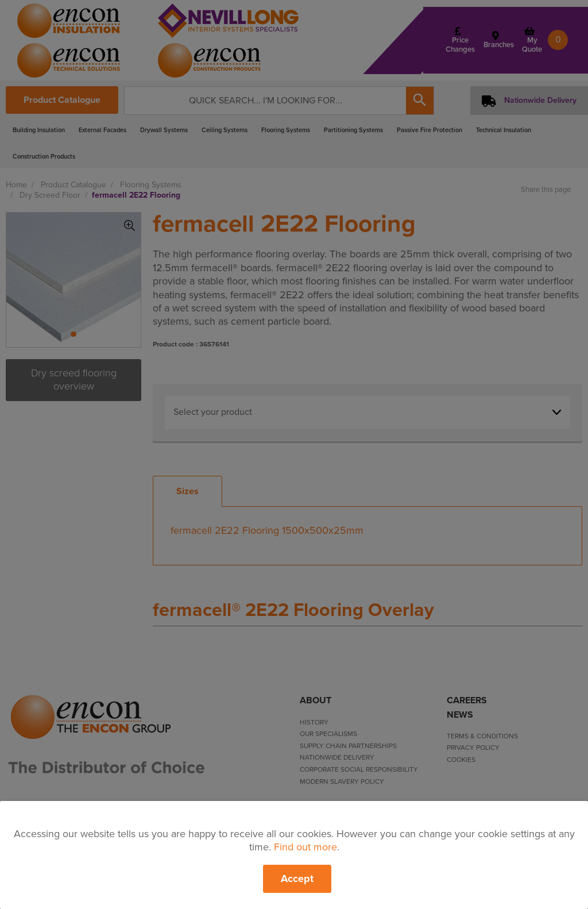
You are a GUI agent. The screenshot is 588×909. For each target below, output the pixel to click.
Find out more (305, 847)
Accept (297, 879)
